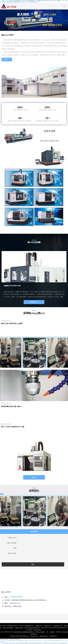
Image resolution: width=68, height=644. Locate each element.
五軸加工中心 (39, 626)
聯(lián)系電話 (11, 543)
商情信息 (52, 632)
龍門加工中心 (48, 626)
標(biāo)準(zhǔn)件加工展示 (32, 628)
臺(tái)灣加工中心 (25, 636)
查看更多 (34, 477)
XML (47, 632)
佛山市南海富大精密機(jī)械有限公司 (24, 632)
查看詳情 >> (7, 59)
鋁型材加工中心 (44, 636)
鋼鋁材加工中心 (29, 626)
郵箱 (15, 548)
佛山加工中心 (35, 636)
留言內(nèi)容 (12, 553)
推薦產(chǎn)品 (19, 628)
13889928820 (16, 597)
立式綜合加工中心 (58, 626)
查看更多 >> (34, 302)
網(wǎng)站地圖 (40, 632)
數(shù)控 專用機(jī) (8, 628)
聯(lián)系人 (12, 538)
